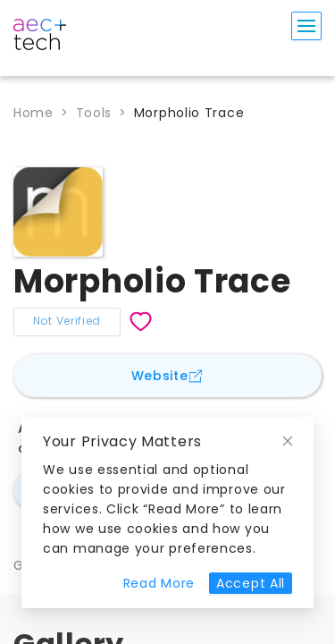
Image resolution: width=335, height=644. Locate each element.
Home (33, 113)
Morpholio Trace (189, 113)
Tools (94, 113)
